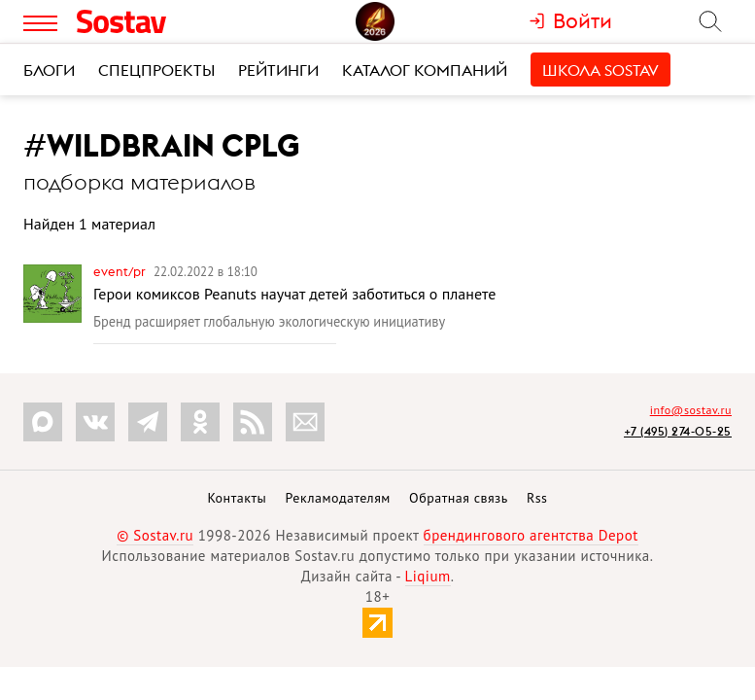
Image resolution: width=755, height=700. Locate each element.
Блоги (49, 70)
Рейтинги (278, 70)
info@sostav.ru (691, 410)
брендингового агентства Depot (531, 535)
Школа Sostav (601, 70)
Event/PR (121, 271)
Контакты (237, 498)
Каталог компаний (425, 70)
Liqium (428, 576)
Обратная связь (459, 498)
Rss (537, 498)
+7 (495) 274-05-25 (678, 431)
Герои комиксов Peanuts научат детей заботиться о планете (294, 294)
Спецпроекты (156, 70)
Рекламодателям (337, 498)
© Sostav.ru (155, 535)
